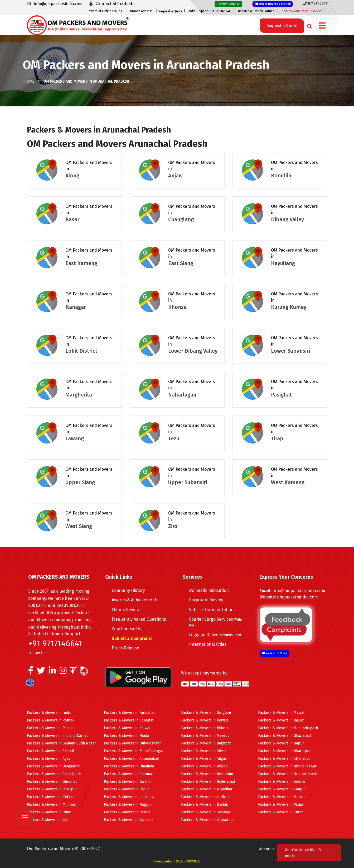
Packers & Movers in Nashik (205, 805)
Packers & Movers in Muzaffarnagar (134, 751)
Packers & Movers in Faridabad (130, 713)
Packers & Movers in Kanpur (282, 789)
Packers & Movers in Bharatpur (284, 751)
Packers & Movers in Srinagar (206, 812)
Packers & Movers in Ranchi (127, 812)
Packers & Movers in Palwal (127, 728)
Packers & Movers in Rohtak (51, 720)
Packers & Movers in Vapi (48, 820)
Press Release (125, 648)
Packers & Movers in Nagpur (128, 805)
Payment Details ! (228, 4)
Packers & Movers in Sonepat (129, 720)
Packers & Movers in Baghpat (206, 743)
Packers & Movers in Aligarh (205, 759)
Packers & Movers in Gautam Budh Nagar (61, 743)
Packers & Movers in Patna (280, 805)
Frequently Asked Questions (139, 619)
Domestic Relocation (209, 590)
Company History (128, 590)
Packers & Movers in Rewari (205, 720)
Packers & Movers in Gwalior (128, 782)
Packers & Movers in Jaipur (127, 789)
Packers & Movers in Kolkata (51, 797)
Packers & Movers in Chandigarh (54, 774)
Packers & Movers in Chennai (128, 774)
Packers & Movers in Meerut (205, 736)
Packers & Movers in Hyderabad (208, 782)
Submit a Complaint (132, 638)
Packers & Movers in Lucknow (129, 797)
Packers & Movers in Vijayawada (208, 820)
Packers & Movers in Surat (280, 812)
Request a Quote (171, 11)
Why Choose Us (126, 629)
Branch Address (141, 11)
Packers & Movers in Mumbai (51, 805)
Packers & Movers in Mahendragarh (288, 728)
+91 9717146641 (55, 643)
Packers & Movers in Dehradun (207, 774)
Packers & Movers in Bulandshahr (132, 743)
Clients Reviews (127, 610)
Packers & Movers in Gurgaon (206, 713)
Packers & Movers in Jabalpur (52, 789)
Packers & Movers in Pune (49, 812)
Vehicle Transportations (212, 610)
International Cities (208, 644)
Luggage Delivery (215, 635)
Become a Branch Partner (256, 11)
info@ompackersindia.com (299, 591)
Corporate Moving (206, 600)
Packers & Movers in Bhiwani (205, 728)
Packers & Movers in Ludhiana (206, 797)
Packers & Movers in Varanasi (128, 820)
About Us (267, 849)
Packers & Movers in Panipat (51, 728)
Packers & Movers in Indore (282, 782)
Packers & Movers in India (49, 713)
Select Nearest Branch (273, 4)
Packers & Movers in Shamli (50, 751)
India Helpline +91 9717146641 (209, 11)
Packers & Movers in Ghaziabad (284, 736)
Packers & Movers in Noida (126, 736)
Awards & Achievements (135, 600)
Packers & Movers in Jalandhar (207, 789)
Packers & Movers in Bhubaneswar (287, 766)
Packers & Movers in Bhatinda (129, 766)
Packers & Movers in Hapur (281, 743)
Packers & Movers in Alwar (204, 751)
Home (29, 81)
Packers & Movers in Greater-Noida (288, 774)
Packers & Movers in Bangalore (53, 766)
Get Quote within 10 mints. (303, 853)
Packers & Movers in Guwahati (52, 782)
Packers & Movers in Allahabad (284, 759)
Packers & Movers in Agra (49, 759)
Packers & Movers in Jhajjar (281, 720)
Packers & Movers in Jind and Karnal (57, 736)
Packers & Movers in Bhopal (205, 766)
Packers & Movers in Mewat (281, 713)
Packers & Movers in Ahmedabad (132, 759)
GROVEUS (194, 861)
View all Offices (275, 653)
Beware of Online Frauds (104, 11)
